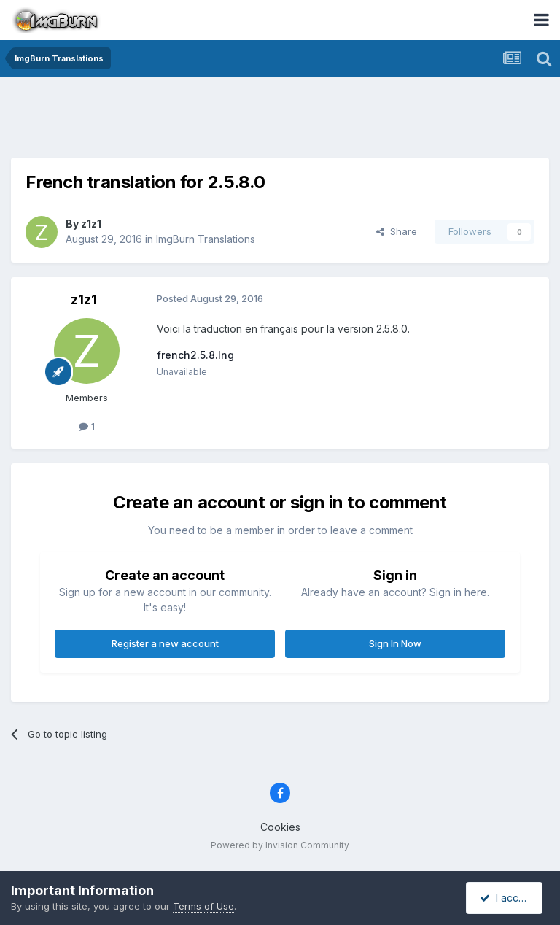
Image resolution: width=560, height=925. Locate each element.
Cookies (280, 827)
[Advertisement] (280, 120)
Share (397, 231)
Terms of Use (203, 906)
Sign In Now (395, 643)
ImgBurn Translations (206, 239)
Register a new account (165, 643)
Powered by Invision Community (280, 845)
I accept (506, 898)
